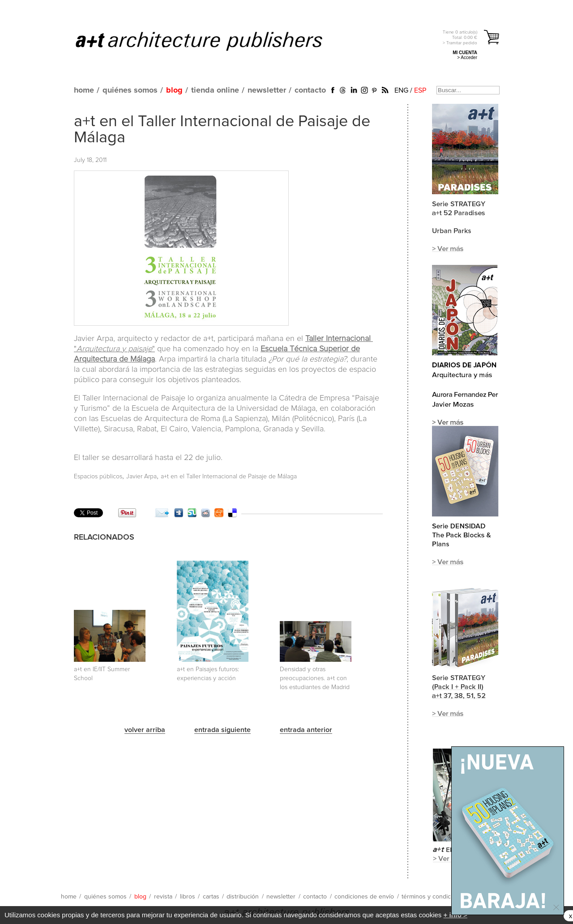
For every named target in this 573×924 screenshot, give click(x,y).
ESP (420, 90)
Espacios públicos (98, 477)
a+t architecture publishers (210, 41)
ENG (401, 90)
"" (114, 349)
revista (163, 897)
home (84, 90)
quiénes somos (130, 90)
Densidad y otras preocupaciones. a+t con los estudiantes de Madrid (315, 678)
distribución (243, 897)
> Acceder (467, 57)
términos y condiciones (434, 897)
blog (174, 90)
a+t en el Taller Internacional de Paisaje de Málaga (229, 477)
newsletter (267, 90)
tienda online (215, 90)
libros (188, 897)
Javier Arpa (141, 477)
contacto (310, 90)
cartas (211, 897)
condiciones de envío (364, 897)
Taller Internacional (339, 339)
